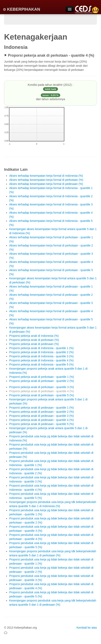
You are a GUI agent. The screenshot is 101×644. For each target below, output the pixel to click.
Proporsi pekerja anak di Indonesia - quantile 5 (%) (41, 364)
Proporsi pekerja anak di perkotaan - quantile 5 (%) (42, 395)
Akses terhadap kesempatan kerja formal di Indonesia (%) (46, 176)
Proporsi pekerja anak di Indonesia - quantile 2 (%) (41, 352)
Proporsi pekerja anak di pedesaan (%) (34, 344)
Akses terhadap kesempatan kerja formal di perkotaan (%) (46, 180)
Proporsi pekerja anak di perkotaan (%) (34, 340)
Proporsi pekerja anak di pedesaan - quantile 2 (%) (41, 412)
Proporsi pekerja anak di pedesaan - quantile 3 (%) (41, 416)
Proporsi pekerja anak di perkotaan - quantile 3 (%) (42, 387)
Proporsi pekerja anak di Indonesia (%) (34, 336)
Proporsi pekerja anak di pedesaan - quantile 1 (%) (41, 408)
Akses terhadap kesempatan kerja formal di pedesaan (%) (46, 184)
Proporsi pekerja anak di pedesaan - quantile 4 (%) (41, 420)
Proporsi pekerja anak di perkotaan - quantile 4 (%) (42, 391)
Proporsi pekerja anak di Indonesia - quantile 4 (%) (41, 360)
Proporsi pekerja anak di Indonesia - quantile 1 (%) (41, 348)
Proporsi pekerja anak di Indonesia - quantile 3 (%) (41, 356)
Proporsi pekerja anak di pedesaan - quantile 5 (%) (41, 424)
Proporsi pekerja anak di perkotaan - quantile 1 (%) (42, 377)
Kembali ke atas (87, 628)
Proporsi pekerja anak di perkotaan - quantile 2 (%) (42, 381)
